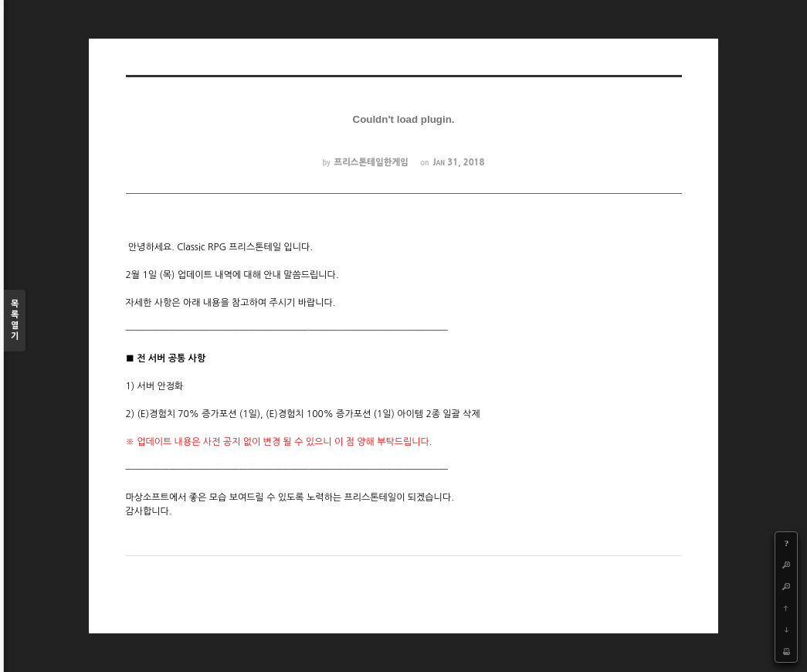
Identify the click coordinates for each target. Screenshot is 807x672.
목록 (15, 321)
